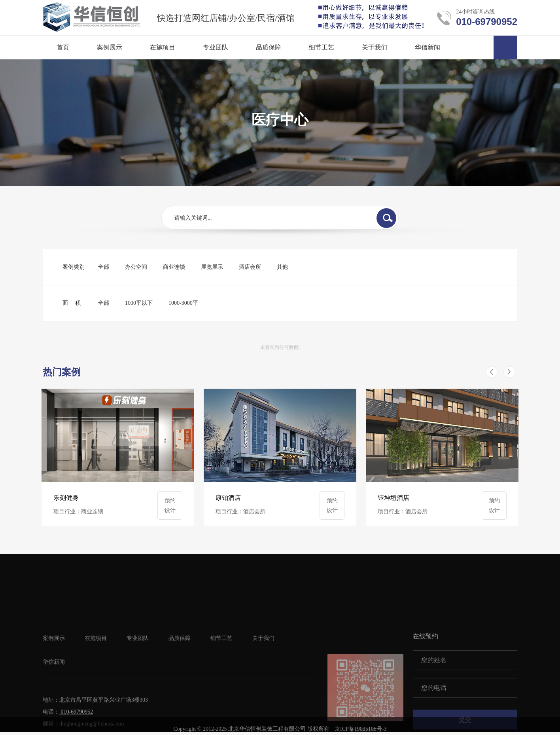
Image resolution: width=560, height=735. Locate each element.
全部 (104, 267)
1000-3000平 (183, 303)
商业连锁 (174, 267)
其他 (282, 267)
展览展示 (212, 267)
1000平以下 (139, 303)
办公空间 (136, 267)
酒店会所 (250, 267)
